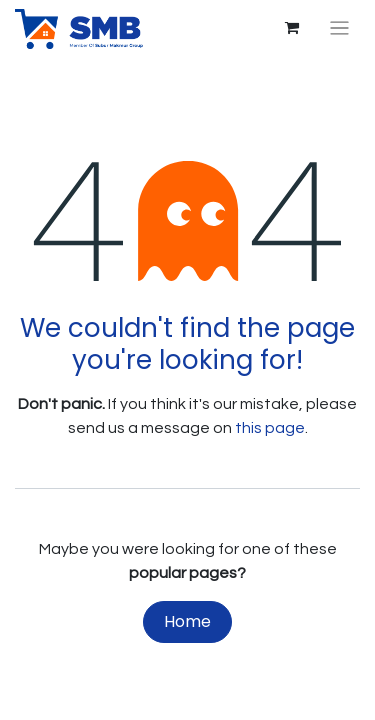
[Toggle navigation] (339, 28)
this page (270, 428)
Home (187, 621)
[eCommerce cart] (292, 28)
